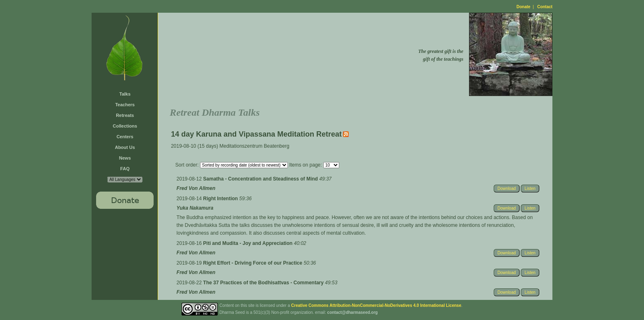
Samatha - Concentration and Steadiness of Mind (261, 179)
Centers (125, 137)
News (125, 158)
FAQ (125, 169)
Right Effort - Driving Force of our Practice (254, 263)
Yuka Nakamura (195, 208)
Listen (530, 189)
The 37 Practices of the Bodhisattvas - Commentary (264, 283)
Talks (125, 94)
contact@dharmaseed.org (353, 312)
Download (506, 189)
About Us (125, 147)
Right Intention (221, 199)
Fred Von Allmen (196, 188)
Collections (125, 126)
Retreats (125, 115)
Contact (545, 7)
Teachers (125, 105)
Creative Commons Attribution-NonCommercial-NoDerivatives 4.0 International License (376, 305)
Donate (524, 7)
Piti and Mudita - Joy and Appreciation (249, 243)
